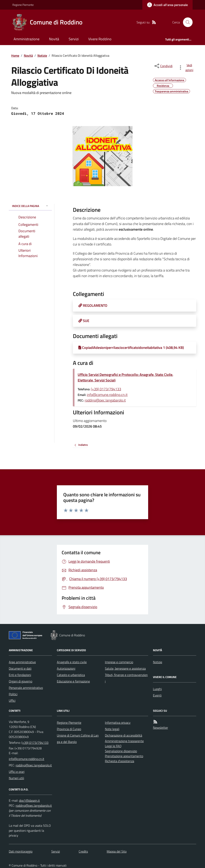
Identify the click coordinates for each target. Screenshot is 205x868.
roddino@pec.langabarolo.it (105, 400)
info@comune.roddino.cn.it (107, 395)
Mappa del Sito (117, 851)
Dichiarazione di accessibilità (124, 735)
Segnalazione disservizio (121, 751)
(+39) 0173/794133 (106, 389)
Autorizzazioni (66, 668)
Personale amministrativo (26, 688)
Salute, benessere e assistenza (125, 668)
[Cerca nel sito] (186, 22)
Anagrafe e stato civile (72, 662)
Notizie (42, 56)
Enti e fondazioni (20, 675)
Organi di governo (21, 681)
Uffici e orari (17, 772)
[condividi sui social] (163, 66)
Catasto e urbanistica (71, 675)
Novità (54, 39)
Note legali (112, 729)
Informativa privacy (118, 723)
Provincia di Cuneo (69, 729)
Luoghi (157, 689)
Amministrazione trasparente (124, 741)
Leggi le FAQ (113, 746)
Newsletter (160, 728)
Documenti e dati (20, 668)
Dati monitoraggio (21, 851)
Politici (13, 694)
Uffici (12, 700)
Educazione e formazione (73, 681)
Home (15, 56)
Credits (83, 851)
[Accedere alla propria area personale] (167, 5)
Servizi (74, 39)
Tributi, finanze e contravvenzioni (126, 678)
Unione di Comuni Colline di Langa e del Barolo (78, 739)
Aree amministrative (22, 662)
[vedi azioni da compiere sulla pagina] (187, 68)
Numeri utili (16, 778)
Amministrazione (27, 39)
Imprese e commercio (119, 662)
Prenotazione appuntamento (124, 756)
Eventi (157, 695)
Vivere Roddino (100, 39)
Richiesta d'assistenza (120, 761)
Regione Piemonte (23, 5)
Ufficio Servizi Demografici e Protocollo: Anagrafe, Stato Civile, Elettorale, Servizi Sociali (125, 377)
